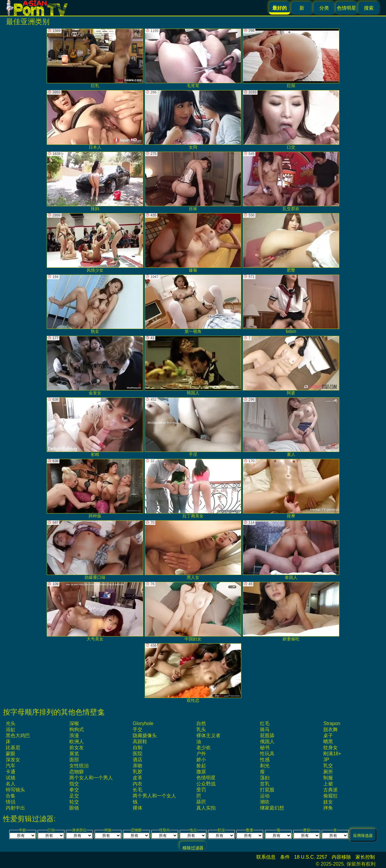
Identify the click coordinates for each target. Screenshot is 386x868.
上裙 (328, 784)
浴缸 (11, 729)
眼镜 (74, 808)
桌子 (328, 735)
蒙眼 (11, 754)
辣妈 (95, 181)
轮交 (74, 802)
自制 (138, 748)
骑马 (265, 729)
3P (326, 760)
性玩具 (267, 754)
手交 (138, 729)
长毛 (138, 790)
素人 (291, 427)
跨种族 (95, 489)
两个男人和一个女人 (154, 796)
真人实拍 (206, 808)
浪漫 (74, 735)
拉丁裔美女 (193, 489)
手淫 (193, 427)
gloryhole (143, 723)
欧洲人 (77, 742)
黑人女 (193, 550)
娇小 (201, 760)
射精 (95, 427)
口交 (291, 120)
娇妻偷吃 (291, 612)
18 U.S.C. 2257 (311, 857)
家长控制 (365, 857)
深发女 (13, 760)
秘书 (265, 748)
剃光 (265, 766)
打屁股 (267, 790)
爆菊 (193, 243)
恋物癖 (77, 772)
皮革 (138, 778)
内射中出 (15, 808)
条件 (285, 857)
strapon (332, 723)
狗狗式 (77, 729)
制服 (328, 778)
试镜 (11, 778)
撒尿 (201, 772)
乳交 (328, 766)
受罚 (201, 790)
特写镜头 (15, 790)
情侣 (11, 802)
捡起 (201, 766)
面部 (74, 760)
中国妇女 (193, 612)
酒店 (138, 760)
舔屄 (201, 802)
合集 (11, 796)
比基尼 (13, 748)
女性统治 (79, 766)
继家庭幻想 (272, 808)
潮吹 (265, 802)
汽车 (11, 766)
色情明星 (346, 8)
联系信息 (266, 857)
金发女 (95, 366)
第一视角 (193, 304)
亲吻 (138, 766)
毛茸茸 (193, 58)
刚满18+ (332, 754)
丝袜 (193, 181)
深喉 (74, 723)
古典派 (331, 790)
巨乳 (95, 58)
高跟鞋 (140, 742)
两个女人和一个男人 (91, 778)
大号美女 (95, 612)
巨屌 (291, 58)
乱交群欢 (291, 181)
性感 (265, 760)
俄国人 (267, 742)
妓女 (328, 802)
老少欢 (204, 748)
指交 (74, 784)
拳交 (74, 790)
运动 (265, 796)
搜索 (369, 8)
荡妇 (265, 778)
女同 (193, 120)
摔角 (328, 808)
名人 (11, 784)
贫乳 (265, 784)
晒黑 (328, 742)
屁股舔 (267, 735)
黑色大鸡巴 (18, 735)
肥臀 (291, 243)
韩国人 (193, 366)
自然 (201, 723)
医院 (138, 754)
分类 (324, 8)
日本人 (95, 120)
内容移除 (341, 857)
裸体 (138, 808)
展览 (74, 754)
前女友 (77, 748)
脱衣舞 (331, 729)
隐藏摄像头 (145, 735)
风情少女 (95, 243)
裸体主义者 (208, 735)
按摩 (291, 489)
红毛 (265, 723)
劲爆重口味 (95, 550)
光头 (11, 723)
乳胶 (138, 772)
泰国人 (291, 550)
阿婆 (291, 366)
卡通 (11, 772)
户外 (201, 754)
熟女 (95, 304)
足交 (74, 796)
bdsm (291, 304)
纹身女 (331, 748)
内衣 (138, 784)
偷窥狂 (331, 796)
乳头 (201, 729)
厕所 (328, 772)
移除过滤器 (193, 848)
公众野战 (206, 784)
